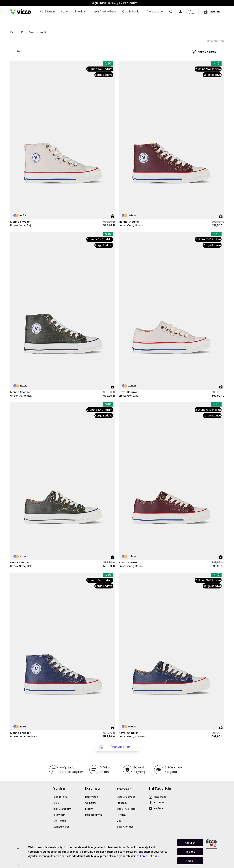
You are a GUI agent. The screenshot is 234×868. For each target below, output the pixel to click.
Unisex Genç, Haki (21, 388)
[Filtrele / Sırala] (204, 44)
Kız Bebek (122, 795)
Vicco (14, 25)
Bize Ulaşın (59, 807)
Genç (32, 25)
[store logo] (20, 12)
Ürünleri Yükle (121, 739)
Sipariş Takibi (61, 789)
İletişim (89, 801)
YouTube (159, 801)
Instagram (160, 789)
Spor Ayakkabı (125, 819)
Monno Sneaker (20, 214)
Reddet (190, 852)
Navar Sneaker (128, 384)
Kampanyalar (61, 819)
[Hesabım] (187, 12)
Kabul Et (190, 843)
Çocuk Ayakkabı (126, 801)
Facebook (159, 795)
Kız (23, 25)
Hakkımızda (92, 789)
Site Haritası (60, 813)
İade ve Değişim (62, 801)
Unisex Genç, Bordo (131, 218)
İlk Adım (121, 807)
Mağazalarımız (94, 807)
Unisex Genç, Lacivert (24, 729)
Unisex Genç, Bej (20, 218)
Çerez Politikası (150, 856)
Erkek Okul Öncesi (126, 789)
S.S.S (56, 795)
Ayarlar (190, 861)
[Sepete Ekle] (112, 209)
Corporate (91, 795)
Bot (119, 813)
